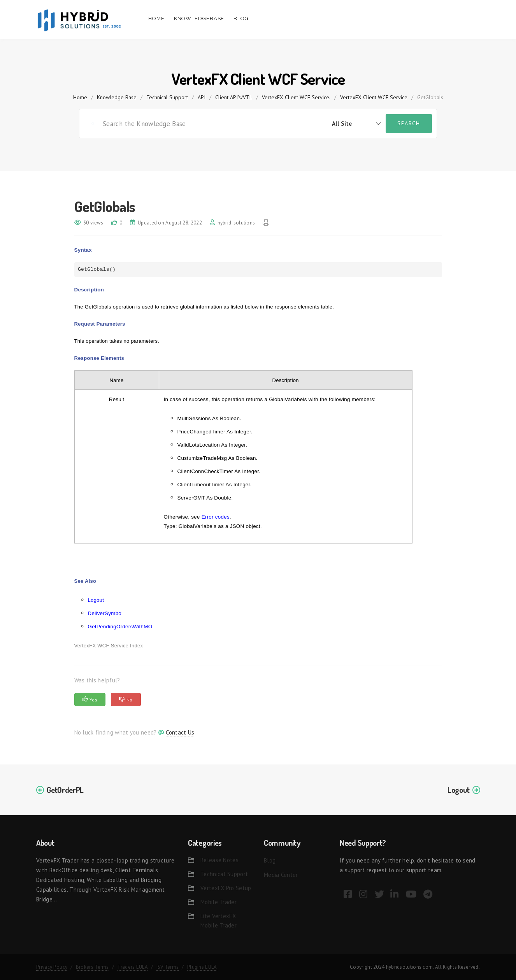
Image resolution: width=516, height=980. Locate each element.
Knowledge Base (117, 97)
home (80, 97)
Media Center (281, 875)
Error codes (216, 517)
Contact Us (180, 732)
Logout (96, 600)
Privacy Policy (52, 967)
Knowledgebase (199, 18)
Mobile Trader (219, 902)
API (202, 97)
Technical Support (167, 97)
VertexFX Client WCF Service (374, 97)
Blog (241, 18)
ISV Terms (168, 967)
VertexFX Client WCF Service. (296, 97)
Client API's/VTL (234, 97)
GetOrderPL (65, 790)
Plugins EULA (202, 967)
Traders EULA (133, 967)
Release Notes (219, 860)
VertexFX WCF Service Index (109, 646)
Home (156, 18)
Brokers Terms (92, 967)
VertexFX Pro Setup (226, 888)
